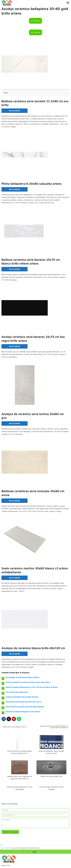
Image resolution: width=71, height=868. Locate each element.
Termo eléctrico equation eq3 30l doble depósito (25, 707)
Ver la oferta (15, 111)
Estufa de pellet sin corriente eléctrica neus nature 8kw (28, 682)
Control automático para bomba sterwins (22, 697)
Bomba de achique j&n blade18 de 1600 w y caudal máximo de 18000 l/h (54, 727)
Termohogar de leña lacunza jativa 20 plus (23, 677)
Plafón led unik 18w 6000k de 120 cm (15, 727)
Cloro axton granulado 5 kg (17, 692)
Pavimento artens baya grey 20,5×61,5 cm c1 (24, 702)
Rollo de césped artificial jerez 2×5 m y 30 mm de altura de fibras (32, 687)
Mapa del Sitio (6, 865)
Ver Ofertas (36, 21)
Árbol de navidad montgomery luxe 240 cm (23, 712)
